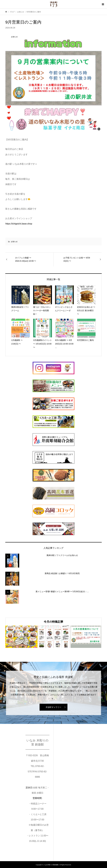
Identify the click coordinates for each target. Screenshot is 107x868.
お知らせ (14, 242)
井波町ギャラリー (53, 707)
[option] (21, 637)
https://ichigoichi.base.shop (19, 224)
